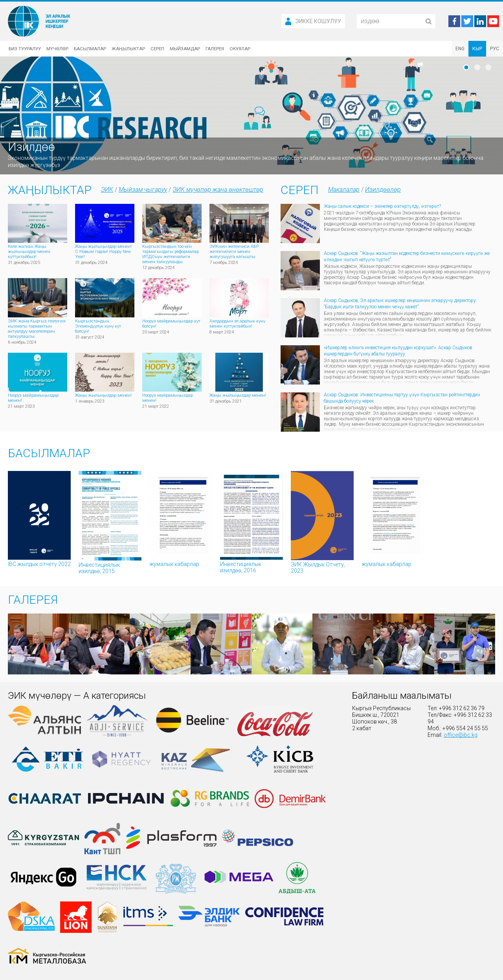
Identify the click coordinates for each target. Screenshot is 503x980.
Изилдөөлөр (383, 190)
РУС (495, 49)
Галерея (215, 49)
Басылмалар (90, 49)
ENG (460, 49)
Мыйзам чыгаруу (143, 190)
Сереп (157, 49)
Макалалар (344, 190)
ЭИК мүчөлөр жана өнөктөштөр (218, 190)
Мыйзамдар (185, 49)
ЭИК (107, 190)
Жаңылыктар (128, 49)
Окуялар (240, 49)
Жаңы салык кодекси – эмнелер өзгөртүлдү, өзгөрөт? (382, 206)
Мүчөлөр (57, 49)
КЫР (477, 49)
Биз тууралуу (25, 49)
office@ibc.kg (461, 735)
